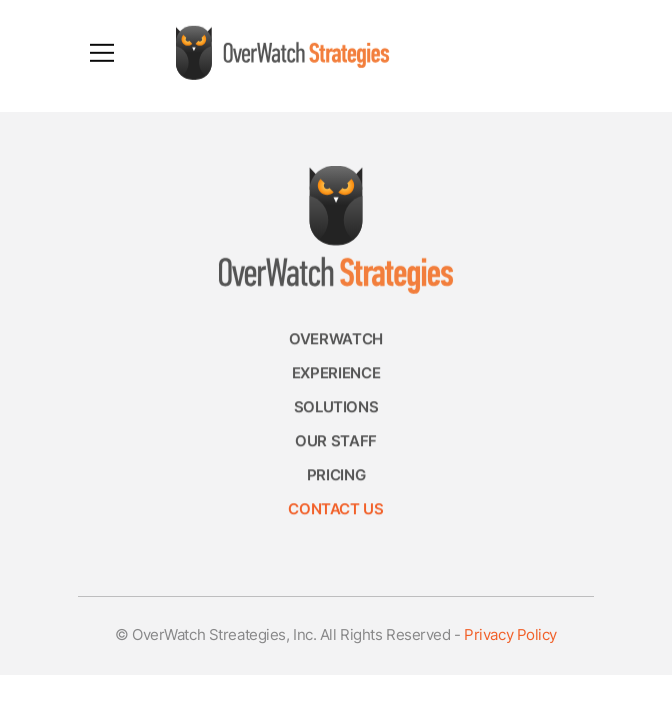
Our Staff (336, 444)
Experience (336, 376)
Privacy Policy (510, 636)
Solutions (336, 410)
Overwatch (336, 342)
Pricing (336, 478)
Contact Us (335, 512)
